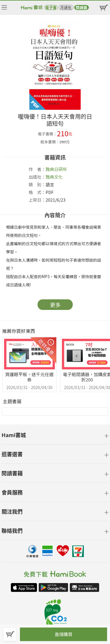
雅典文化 (54, 177)
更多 (55, 305)
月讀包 (66, 8)
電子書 (51, 8)
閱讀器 (81, 8)
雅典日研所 (56, 169)
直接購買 (63, 634)
